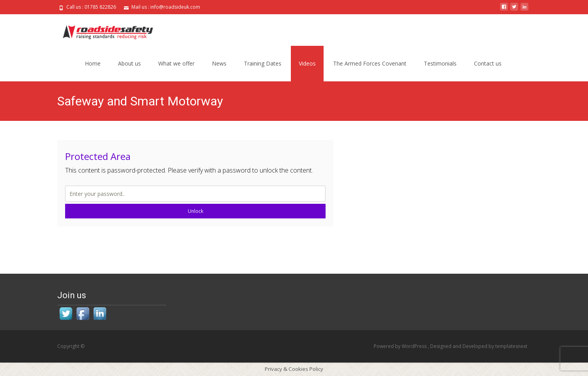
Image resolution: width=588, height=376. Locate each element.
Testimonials (440, 63)
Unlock (196, 211)
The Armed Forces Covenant (370, 63)
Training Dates (263, 63)
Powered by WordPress (401, 346)
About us (129, 63)
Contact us (488, 63)
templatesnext (511, 346)
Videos (307, 63)
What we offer (176, 63)
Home (93, 63)
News (219, 63)
